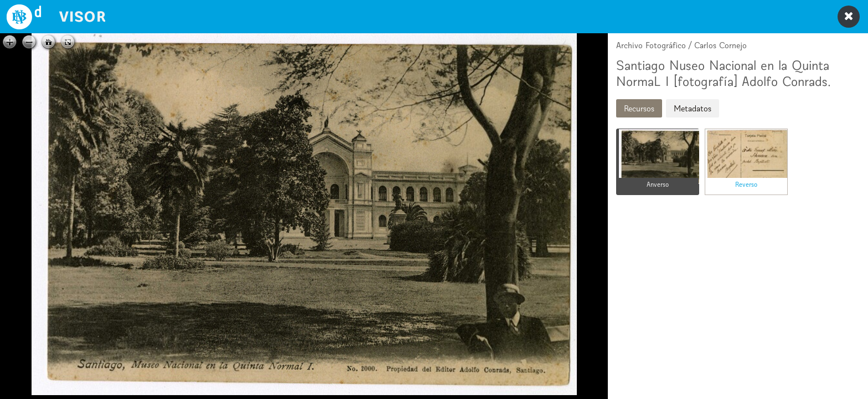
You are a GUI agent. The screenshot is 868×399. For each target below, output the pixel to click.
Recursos (639, 108)
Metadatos (693, 108)
